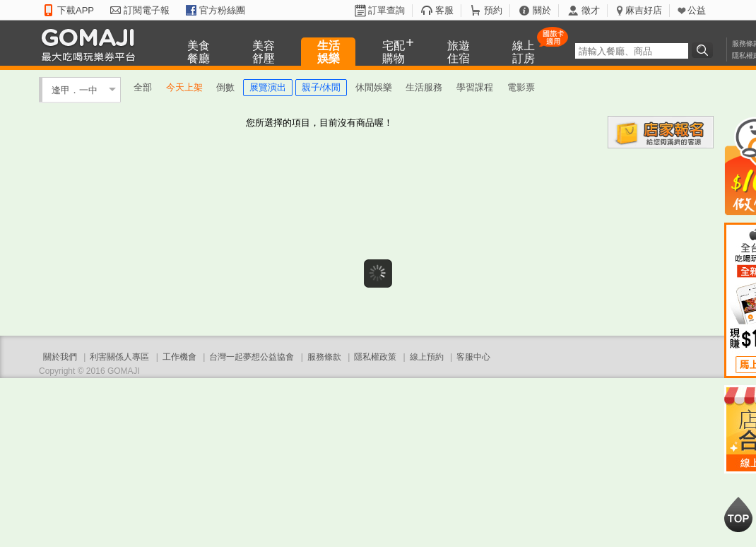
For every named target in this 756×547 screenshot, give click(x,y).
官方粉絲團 (222, 10)
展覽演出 (268, 87)
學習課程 (475, 87)
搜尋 (704, 50)
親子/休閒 (321, 87)
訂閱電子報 (147, 10)
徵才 (591, 10)
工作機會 (179, 357)
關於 (542, 10)
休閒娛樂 (374, 87)
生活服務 (424, 87)
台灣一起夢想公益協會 (252, 357)
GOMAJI (92, 44)
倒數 (225, 87)
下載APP (76, 10)
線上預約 (427, 357)
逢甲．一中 (75, 89)
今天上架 (184, 87)
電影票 (521, 87)
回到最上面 (738, 514)
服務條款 (324, 357)
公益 (697, 10)
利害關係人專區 (119, 357)
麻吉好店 (644, 10)
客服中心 (473, 357)
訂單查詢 (386, 10)
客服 (444, 10)
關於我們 (60, 357)
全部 (143, 87)
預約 (493, 10)
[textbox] (632, 51)
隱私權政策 (375, 357)
